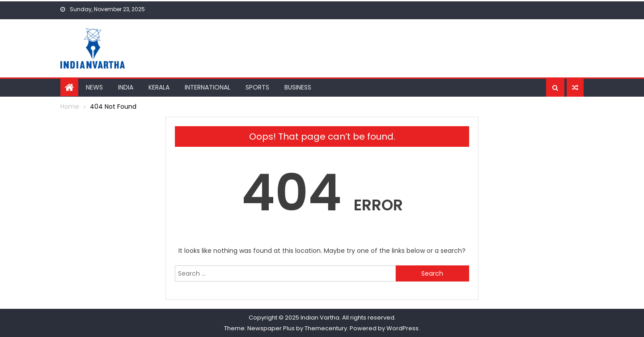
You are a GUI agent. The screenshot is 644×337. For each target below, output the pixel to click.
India (126, 87)
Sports (257, 87)
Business (298, 87)
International (208, 87)
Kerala (159, 87)
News (94, 87)
